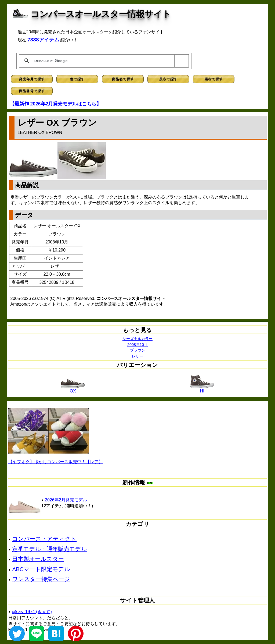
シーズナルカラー (137, 339)
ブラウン (137, 350)
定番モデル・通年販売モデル (50, 549)
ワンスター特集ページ (41, 579)
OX (73, 389)
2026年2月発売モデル (64, 500)
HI (202, 389)
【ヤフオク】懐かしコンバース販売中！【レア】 (56, 462)
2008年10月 (137, 345)
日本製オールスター (38, 559)
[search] (103, 61)
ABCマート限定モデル (41, 569)
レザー (137, 356)
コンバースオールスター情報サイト (101, 14)
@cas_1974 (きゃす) (32, 612)
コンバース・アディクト (44, 539)
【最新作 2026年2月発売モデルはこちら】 (56, 104)
